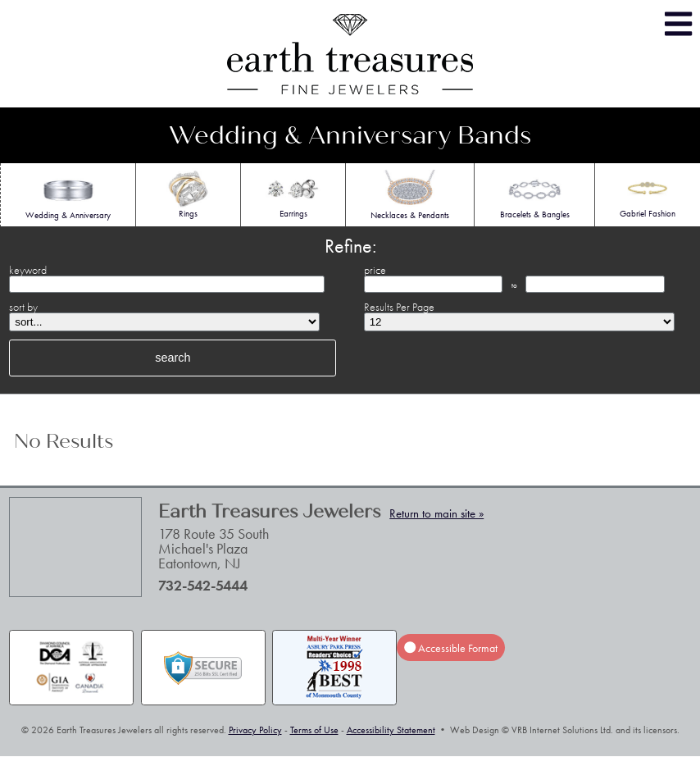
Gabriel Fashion (648, 194)
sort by (23, 307)
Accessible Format (451, 648)
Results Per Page (399, 307)
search (173, 358)
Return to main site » (436, 513)
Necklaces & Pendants (410, 195)
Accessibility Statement (391, 730)
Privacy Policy (255, 730)
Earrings (293, 194)
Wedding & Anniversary (68, 195)
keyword (28, 270)
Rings (188, 194)
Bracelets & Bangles (535, 194)
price (375, 270)
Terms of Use (314, 730)
